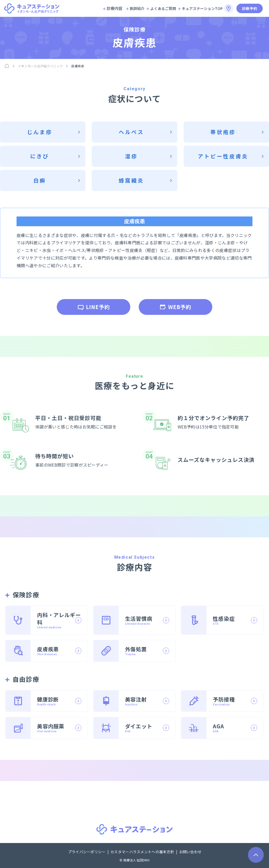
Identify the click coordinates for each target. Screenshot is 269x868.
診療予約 (250, 8)
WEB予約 (175, 307)
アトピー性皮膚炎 (223, 156)
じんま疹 (40, 132)
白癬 (40, 180)
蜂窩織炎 (131, 180)
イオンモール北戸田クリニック (40, 66)
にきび (40, 156)
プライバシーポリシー (87, 852)
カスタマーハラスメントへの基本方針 (143, 852)
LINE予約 (94, 307)
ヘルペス (131, 132)
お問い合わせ (190, 852)
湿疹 (131, 156)
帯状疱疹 (223, 132)
